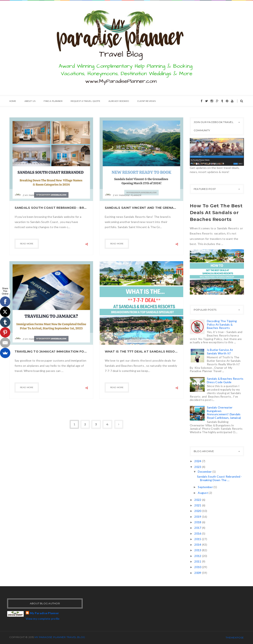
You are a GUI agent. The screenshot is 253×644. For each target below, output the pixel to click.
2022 (198, 500)
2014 (198, 545)
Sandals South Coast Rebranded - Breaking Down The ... (220, 478)
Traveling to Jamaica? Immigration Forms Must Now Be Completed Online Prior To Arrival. (51, 352)
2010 (198, 567)
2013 (198, 550)
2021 (198, 505)
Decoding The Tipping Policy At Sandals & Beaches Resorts (222, 324)
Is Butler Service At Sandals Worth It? (220, 352)
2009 (198, 573)
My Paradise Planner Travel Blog (60, 637)
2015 (198, 539)
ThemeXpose (235, 638)
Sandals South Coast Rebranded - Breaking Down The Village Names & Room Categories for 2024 (51, 208)
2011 (198, 561)
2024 (198, 461)
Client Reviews (147, 101)
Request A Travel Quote (85, 101)
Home (13, 101)
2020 (198, 511)
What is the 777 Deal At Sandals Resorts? (142, 352)
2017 (198, 528)
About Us (30, 101)
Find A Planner (53, 101)
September (206, 487)
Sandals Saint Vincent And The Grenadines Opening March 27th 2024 (142, 208)
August (203, 493)
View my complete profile (43, 619)
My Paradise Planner (44, 613)
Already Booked (119, 101)
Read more (27, 244)
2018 (198, 522)
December (205, 472)
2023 (198, 467)
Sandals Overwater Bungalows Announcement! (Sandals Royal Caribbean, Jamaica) (224, 413)
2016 (198, 533)
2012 (198, 556)
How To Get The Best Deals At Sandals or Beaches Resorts (216, 213)
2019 (198, 517)
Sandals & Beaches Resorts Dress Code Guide (225, 380)
